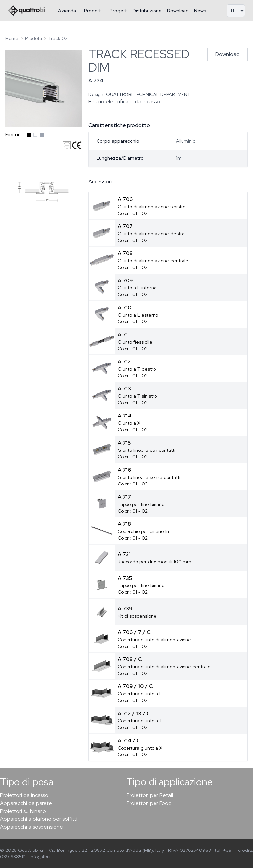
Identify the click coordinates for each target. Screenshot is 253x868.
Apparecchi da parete (26, 803)
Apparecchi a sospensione (31, 827)
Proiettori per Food (149, 803)
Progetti (119, 11)
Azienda (67, 11)
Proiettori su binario (23, 811)
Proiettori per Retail (150, 795)
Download (178, 11)
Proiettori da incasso (24, 795)
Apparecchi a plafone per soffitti (39, 819)
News (200, 11)
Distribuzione (147, 11)
